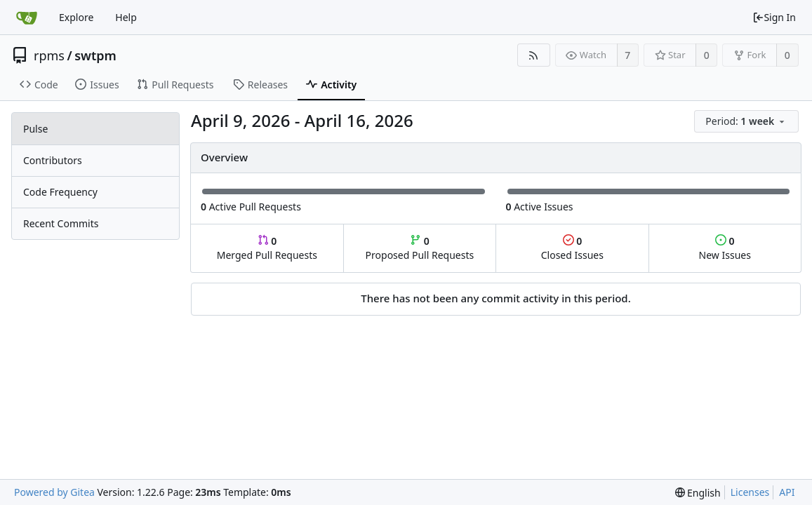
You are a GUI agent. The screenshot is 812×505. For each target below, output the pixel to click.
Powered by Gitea (54, 492)
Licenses (750, 492)
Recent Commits (61, 223)
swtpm (95, 55)
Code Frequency (60, 192)
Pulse (35, 129)
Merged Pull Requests (267, 248)
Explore (76, 17)
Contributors (53, 160)
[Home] (27, 18)
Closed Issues (572, 248)
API (787, 492)
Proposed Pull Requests (420, 248)
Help (126, 17)
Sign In (774, 17)
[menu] (747, 122)
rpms (49, 55)
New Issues (725, 248)
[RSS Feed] (534, 55)
